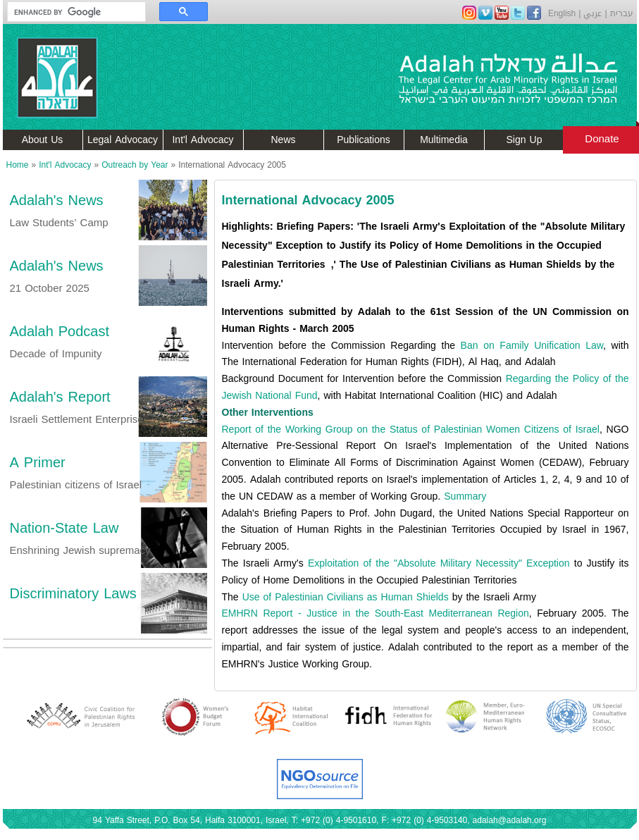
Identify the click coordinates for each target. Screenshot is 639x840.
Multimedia (444, 140)
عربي (593, 13)
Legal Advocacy (123, 140)
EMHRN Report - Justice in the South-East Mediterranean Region (376, 613)
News (283, 140)
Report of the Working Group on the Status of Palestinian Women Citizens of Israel (411, 430)
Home (18, 165)
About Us (43, 140)
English (562, 13)
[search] (70, 12)
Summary (465, 496)
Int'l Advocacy (203, 140)
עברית (622, 13)
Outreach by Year (135, 165)
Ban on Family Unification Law (532, 346)
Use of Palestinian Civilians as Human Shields (346, 597)
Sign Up (525, 140)
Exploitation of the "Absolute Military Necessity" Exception (439, 563)
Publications (364, 140)
